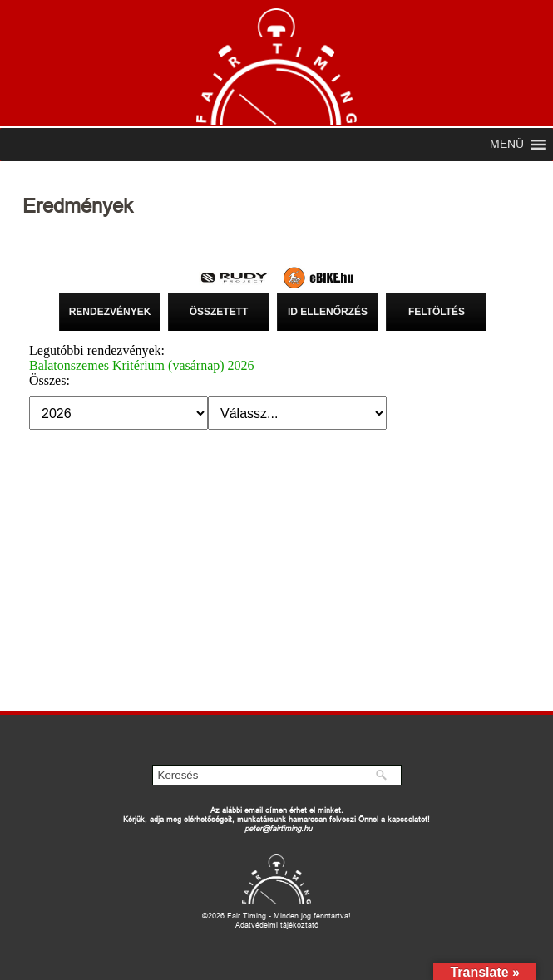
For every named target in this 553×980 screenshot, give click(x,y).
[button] (507, 145)
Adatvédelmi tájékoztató (277, 925)
